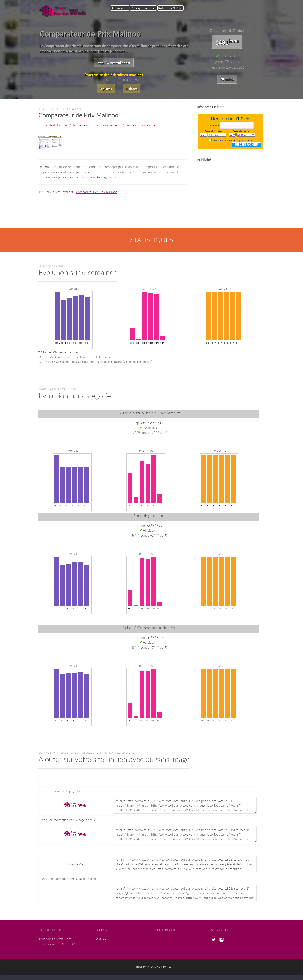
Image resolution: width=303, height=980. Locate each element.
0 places (106, 89)
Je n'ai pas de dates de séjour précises (232, 141)
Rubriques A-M (143, 8)
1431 (227, 42)
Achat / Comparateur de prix (142, 126)
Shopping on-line (105, 126)
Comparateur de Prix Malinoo (98, 192)
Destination (214, 126)
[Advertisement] (229, 194)
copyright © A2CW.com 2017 (154, 967)
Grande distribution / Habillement (65, 126)
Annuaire (118, 8)
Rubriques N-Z (172, 8)
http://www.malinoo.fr (114, 63)
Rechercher (247, 145)
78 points (227, 79)
